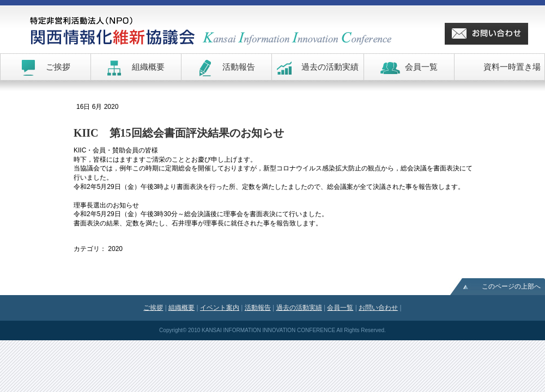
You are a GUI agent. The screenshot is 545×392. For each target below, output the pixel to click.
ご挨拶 (153, 308)
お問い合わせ (378, 308)
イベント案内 (220, 308)
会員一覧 (340, 308)
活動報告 (258, 308)
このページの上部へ (511, 286)
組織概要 (181, 308)
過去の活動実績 (299, 308)
